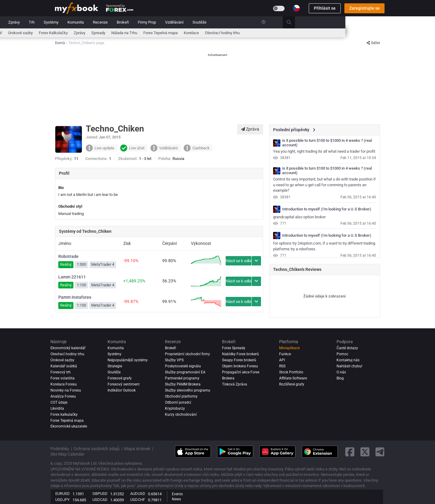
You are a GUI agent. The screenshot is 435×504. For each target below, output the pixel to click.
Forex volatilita (63, 378)
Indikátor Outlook (122, 390)
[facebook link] (350, 452)
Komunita (165, 22)
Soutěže (289, 22)
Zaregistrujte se (364, 8)
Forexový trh (61, 372)
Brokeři (212, 22)
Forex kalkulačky (64, 415)
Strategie (115, 366)
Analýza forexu (63, 396)
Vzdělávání (264, 22)
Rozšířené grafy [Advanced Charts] (292, 384)
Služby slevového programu (188, 390)
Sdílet (373, 43)
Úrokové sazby (110, 33)
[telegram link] (380, 452)
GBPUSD (100, 494)
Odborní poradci (178, 402)
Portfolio (82, 22)
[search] (382, 22)
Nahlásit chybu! (349, 366)
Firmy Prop (237, 22)
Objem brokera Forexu (240, 366)
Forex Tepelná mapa (250, 33)
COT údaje (59, 402)
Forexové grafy (120, 378)
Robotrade (68, 256)
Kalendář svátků (64, 366)
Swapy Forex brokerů (239, 360)
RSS (282, 366)
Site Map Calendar (68, 454)
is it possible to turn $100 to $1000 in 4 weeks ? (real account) (327, 143)
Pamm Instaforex (75, 297)
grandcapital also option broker (299, 217)
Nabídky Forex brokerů (240, 354)
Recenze (190, 22)
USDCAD (100, 500)
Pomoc (342, 354)
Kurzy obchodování (181, 415)
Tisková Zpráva (235, 384)
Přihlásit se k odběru (238, 261)
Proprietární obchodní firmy (187, 354)
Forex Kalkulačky (143, 33)
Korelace (281, 33)
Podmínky (60, 449)
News (176, 499)
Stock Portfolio (291, 372)
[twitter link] (365, 452)
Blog (340, 378)
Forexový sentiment (124, 384)
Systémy (141, 22)
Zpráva (250, 129)
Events (177, 494)
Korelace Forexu (64, 384)
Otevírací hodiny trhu (312, 33)
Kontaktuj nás (348, 360)
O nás (341, 372)
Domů (60, 22)
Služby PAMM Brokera (183, 384)
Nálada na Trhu (214, 33)
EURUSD (63, 494)
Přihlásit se (325, 8)
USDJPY (63, 500)
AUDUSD (138, 494)
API (282, 360)
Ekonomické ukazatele (69, 426)
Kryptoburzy (175, 408)
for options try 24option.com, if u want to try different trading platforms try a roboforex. (324, 246)
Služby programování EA (185, 372)
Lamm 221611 (72, 277)
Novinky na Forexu (66, 390)
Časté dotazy (347, 348)
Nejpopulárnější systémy (128, 360)
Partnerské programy (182, 378)
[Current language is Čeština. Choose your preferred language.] (296, 8)
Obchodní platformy (181, 396)
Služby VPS (174, 360)
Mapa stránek (137, 449)
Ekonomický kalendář (73, 33)
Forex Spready (234, 348)
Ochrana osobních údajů (97, 449)
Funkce (285, 354)
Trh (121, 22)
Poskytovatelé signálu (183, 366)
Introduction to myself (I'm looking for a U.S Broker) (327, 209)
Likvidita (57, 408)
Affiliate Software (293, 378)
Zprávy (104, 22)
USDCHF (138, 500)
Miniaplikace (289, 348)
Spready (188, 33)
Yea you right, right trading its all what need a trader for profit (324, 151)
